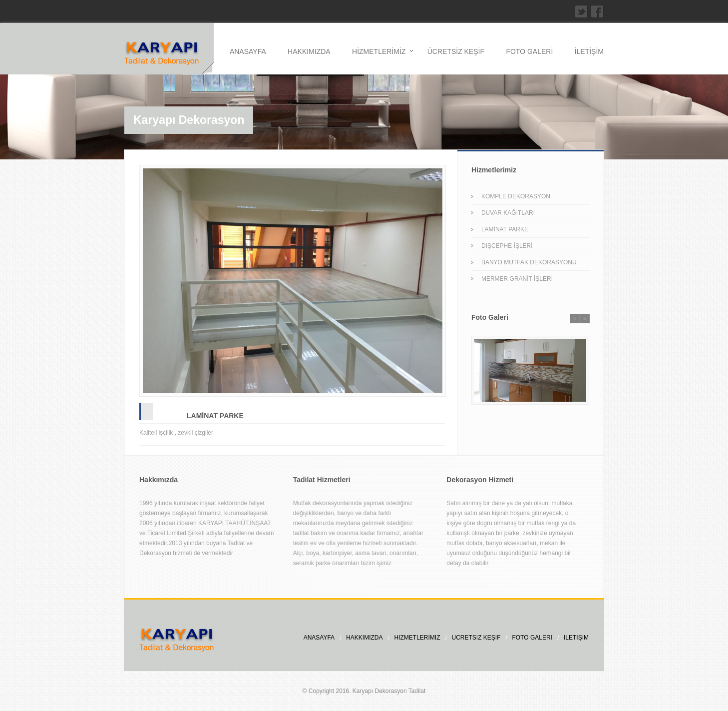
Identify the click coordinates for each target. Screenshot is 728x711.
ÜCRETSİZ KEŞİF (456, 51)
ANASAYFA (248, 51)
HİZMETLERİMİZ (379, 51)
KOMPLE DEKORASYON (516, 196)
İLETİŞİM (589, 51)
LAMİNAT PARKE (215, 416)
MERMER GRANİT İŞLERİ (517, 279)
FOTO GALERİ (529, 51)
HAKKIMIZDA (309, 51)
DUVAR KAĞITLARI (508, 213)
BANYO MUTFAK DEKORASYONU (529, 262)
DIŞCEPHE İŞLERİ (507, 246)
